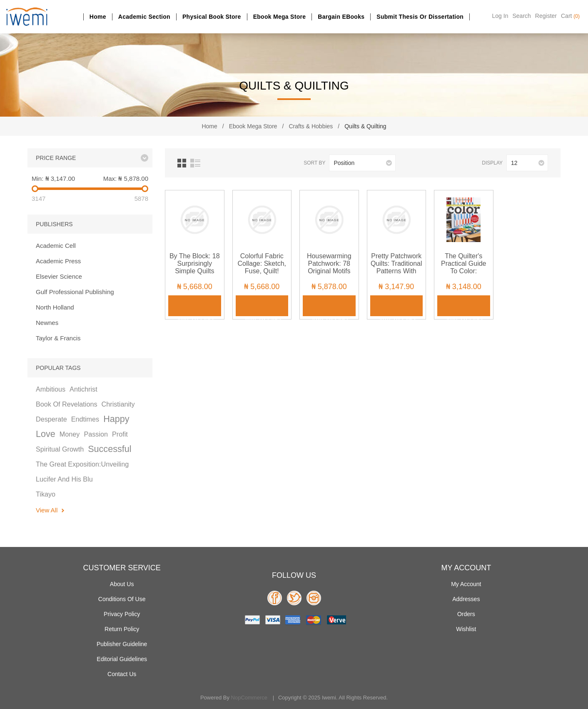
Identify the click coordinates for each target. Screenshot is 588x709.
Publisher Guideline (122, 644)
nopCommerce (249, 698)
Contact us (122, 674)
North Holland (55, 307)
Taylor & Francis (58, 338)
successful (110, 449)
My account (466, 584)
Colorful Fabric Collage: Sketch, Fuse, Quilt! (262, 263)
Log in (500, 16)
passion (96, 434)
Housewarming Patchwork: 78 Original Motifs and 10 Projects (329, 267)
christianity (118, 404)
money (70, 434)
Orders (466, 614)
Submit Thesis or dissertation (420, 17)
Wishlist (466, 629)
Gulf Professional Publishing (75, 292)
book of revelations (67, 404)
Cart (570, 16)
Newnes (47, 323)
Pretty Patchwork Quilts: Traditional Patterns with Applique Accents (396, 267)
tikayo (46, 494)
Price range (56, 158)
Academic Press (58, 261)
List (195, 163)
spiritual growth (60, 449)
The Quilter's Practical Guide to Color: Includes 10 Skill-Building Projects (464, 271)
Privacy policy (122, 614)
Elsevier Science (59, 276)
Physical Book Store (212, 17)
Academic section (144, 17)
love (46, 434)
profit (120, 434)
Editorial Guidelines (122, 659)
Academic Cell (56, 246)
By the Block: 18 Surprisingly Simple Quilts (195, 263)
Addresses (466, 599)
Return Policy (122, 629)
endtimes (85, 419)
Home (98, 17)
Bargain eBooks (341, 17)
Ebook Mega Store (280, 17)
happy (116, 419)
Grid (182, 163)
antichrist (83, 389)
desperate (51, 419)
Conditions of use (122, 599)
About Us (122, 584)
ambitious (51, 389)
